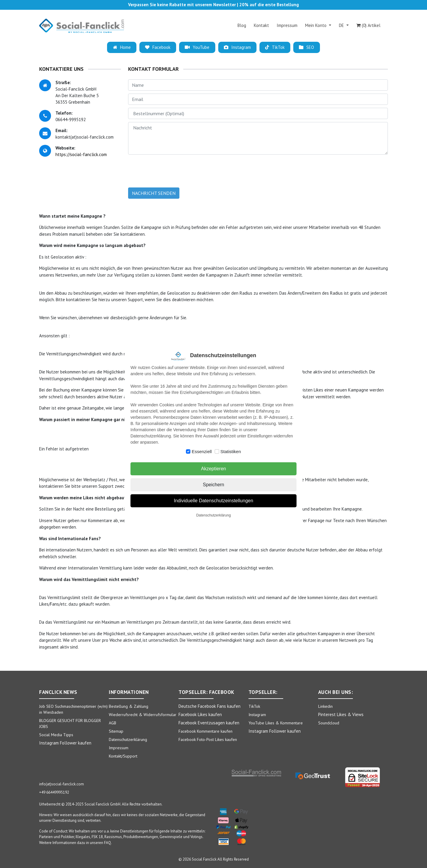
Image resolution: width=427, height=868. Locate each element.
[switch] (188, 451)
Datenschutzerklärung (214, 515)
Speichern (213, 485)
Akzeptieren (214, 469)
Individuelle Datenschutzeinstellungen (213, 501)
